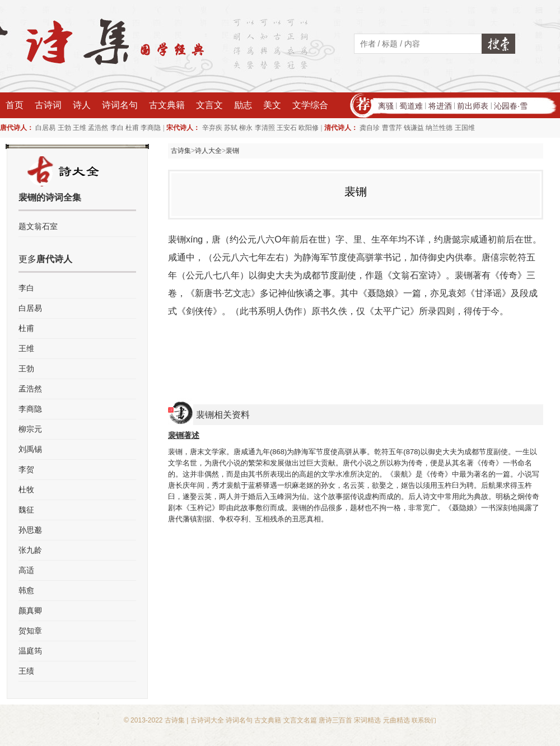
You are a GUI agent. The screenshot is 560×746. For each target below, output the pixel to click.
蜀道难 (411, 106)
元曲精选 (396, 720)
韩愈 (26, 590)
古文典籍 (167, 105)
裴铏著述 (184, 435)
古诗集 (181, 151)
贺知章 (30, 631)
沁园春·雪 (511, 106)
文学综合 (310, 105)
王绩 (26, 671)
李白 (117, 128)
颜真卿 (30, 610)
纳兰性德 (439, 128)
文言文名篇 (300, 720)
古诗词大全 (207, 720)
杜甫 (132, 128)
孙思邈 (30, 530)
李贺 (26, 469)
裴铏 (232, 151)
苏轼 (231, 128)
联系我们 (424, 720)
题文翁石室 (38, 226)
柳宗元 (30, 429)
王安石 (287, 128)
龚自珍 (370, 128)
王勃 (64, 128)
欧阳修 (309, 128)
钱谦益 (414, 128)
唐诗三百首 (335, 720)
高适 (26, 570)
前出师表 (473, 106)
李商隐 (151, 128)
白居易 (45, 128)
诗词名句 (120, 105)
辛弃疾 (212, 128)
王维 (80, 128)
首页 (15, 105)
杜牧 (26, 489)
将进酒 (440, 106)
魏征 (26, 510)
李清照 (265, 128)
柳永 (246, 128)
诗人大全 (208, 151)
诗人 (82, 105)
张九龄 (30, 550)
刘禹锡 (30, 449)
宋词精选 (367, 720)
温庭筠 (30, 651)
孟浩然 (98, 128)
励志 (243, 105)
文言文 (209, 105)
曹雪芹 (392, 128)
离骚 (386, 106)
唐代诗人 (54, 259)
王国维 (465, 128)
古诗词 (48, 105)
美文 (272, 105)
